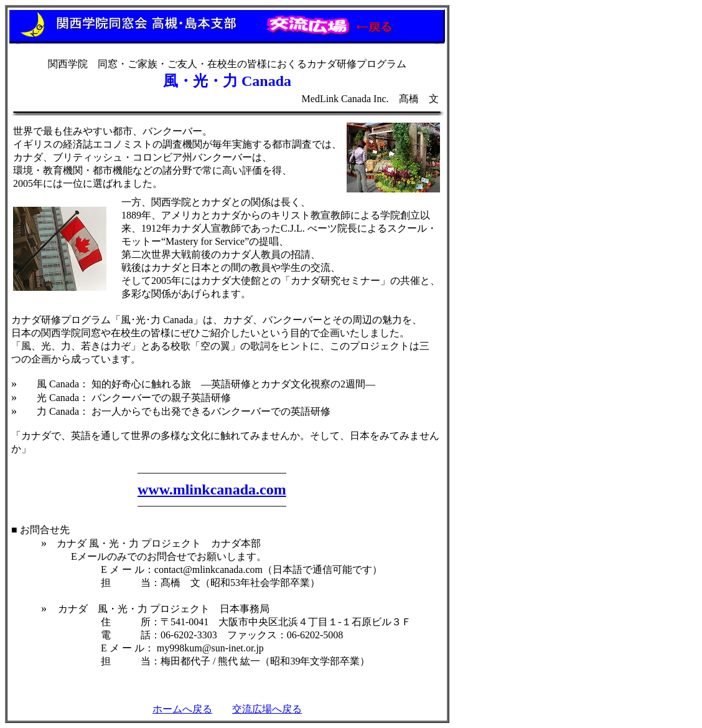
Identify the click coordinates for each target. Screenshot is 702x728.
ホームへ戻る (182, 709)
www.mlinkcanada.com (212, 489)
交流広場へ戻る (267, 709)
